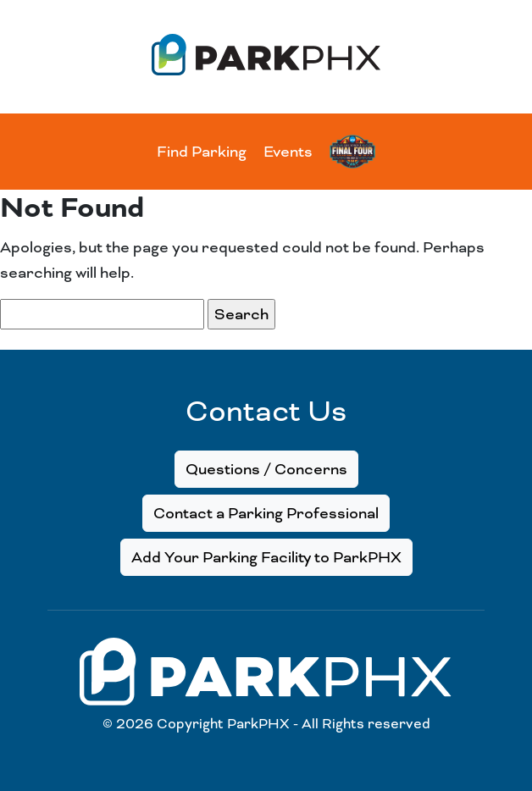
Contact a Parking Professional (266, 513)
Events (288, 152)
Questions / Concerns (266, 469)
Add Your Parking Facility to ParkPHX (266, 557)
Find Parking (202, 152)
